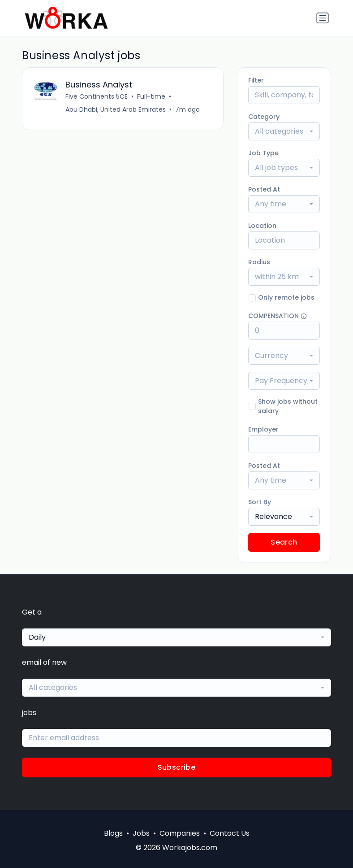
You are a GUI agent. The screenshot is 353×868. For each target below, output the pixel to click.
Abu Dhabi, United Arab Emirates (116, 109)
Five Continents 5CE (97, 96)
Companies (180, 833)
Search (284, 542)
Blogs (113, 833)
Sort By (260, 502)
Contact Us (230, 833)
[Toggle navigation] (323, 18)
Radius (259, 262)
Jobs (141, 833)
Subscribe (177, 767)
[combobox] (284, 131)
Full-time (151, 96)
